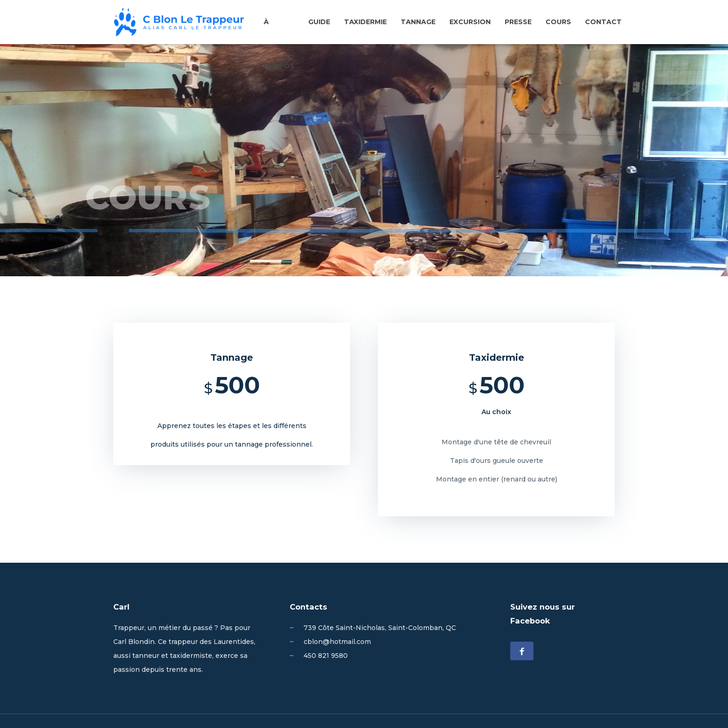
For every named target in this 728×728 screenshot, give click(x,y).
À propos (279, 37)
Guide (319, 22)
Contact (603, 22)
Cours (558, 22)
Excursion (470, 22)
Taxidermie (365, 22)
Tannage (418, 22)
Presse (518, 22)
